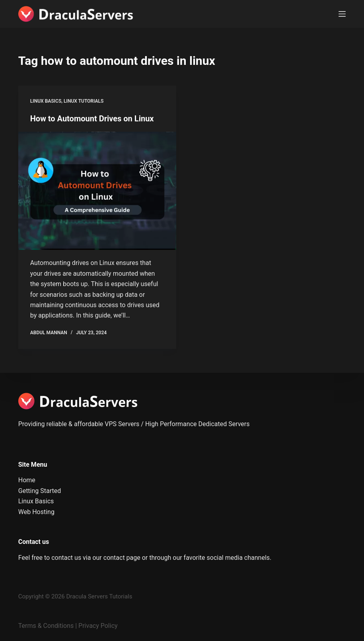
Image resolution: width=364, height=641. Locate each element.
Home (27, 480)
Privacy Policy (98, 626)
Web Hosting (36, 512)
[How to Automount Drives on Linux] (97, 191)
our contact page (116, 558)
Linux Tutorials (84, 101)
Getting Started (40, 491)
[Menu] (342, 14)
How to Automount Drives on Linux (92, 119)
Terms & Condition (44, 626)
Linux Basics (46, 101)
